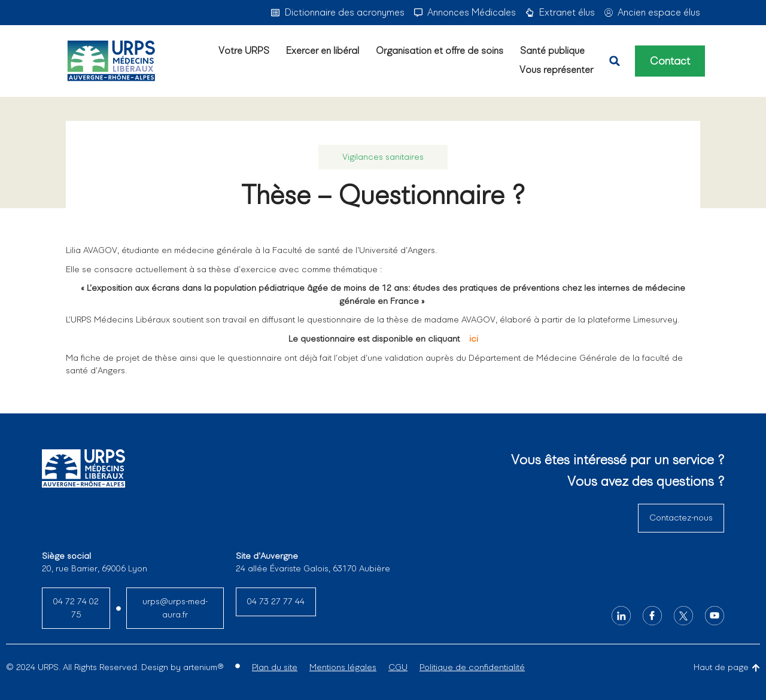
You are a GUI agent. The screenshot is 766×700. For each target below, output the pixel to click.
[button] (615, 61)
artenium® (203, 667)
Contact (670, 61)
